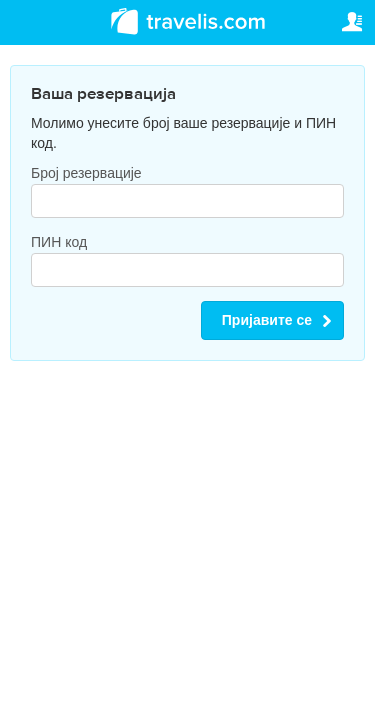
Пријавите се (267, 320)
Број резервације (86, 173)
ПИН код (59, 242)
